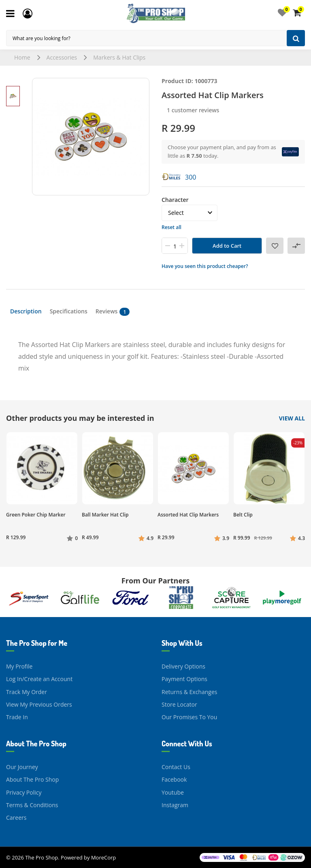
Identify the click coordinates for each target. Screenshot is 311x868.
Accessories (62, 57)
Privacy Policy (24, 792)
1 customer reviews (193, 110)
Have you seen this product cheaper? (205, 266)
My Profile (19, 666)
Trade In (17, 717)
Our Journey (22, 767)
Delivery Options (183, 666)
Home (22, 57)
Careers (16, 818)
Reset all (171, 227)
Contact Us (176, 767)
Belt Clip (243, 515)
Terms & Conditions (32, 805)
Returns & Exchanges (189, 692)
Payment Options (184, 679)
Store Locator (179, 704)
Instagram (175, 805)
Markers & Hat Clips (119, 57)
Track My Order (27, 692)
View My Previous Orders (39, 704)
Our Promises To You (189, 717)
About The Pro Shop (32, 779)
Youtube (173, 792)
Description (26, 311)
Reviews (113, 312)
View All (292, 418)
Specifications (69, 311)
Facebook (174, 779)
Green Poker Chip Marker (36, 515)
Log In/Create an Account (39, 679)
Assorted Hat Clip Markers (188, 515)
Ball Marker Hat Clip (105, 515)
